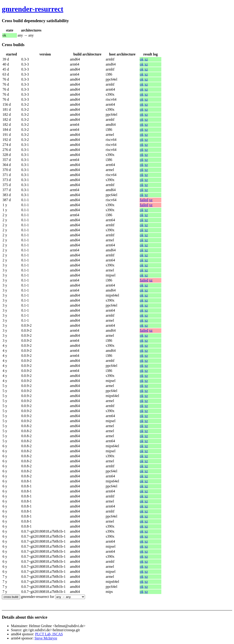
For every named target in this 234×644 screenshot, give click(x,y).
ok (142, 59)
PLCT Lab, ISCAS (49, 634)
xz (146, 59)
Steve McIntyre (46, 638)
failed (144, 200)
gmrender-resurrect (33, 9)
